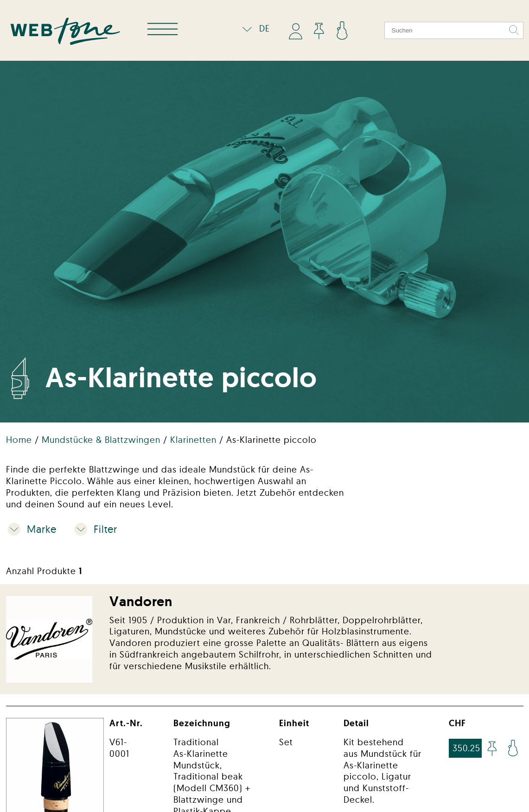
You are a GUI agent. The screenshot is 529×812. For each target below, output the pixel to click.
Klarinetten (195, 440)
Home (20, 440)
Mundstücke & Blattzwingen (102, 440)
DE (254, 28)
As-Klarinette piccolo (271, 440)
